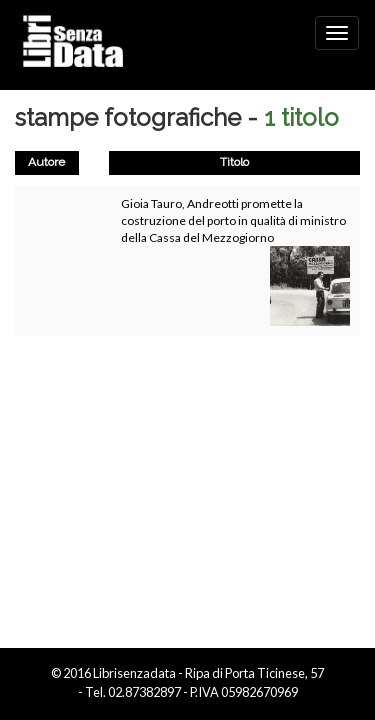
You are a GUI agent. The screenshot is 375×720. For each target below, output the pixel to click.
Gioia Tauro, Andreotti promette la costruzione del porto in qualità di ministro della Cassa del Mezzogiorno (233, 220)
